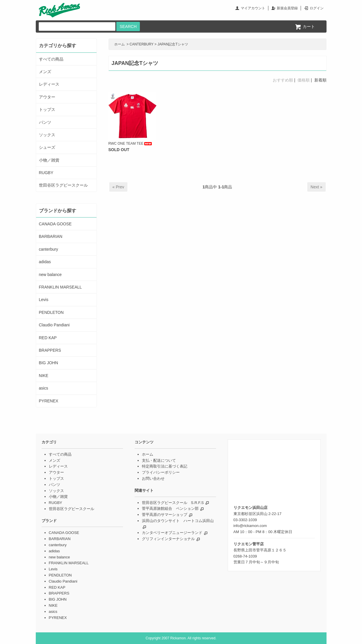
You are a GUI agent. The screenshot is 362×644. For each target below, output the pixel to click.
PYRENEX (49, 401)
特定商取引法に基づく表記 (165, 466)
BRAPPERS (50, 350)
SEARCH (128, 26)
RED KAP (48, 338)
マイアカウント (253, 8)
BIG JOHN (49, 363)
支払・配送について (159, 460)
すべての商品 (51, 59)
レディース (49, 84)
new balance (50, 275)
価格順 (304, 80)
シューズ (47, 147)
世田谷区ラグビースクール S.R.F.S (173, 503)
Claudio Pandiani (54, 325)
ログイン (317, 8)
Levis (44, 300)
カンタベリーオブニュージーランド (172, 533)
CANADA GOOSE (55, 224)
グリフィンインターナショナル (168, 539)
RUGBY (46, 173)
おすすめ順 (283, 80)
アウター (47, 97)
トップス (47, 109)
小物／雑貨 (49, 160)
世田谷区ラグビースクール (63, 185)
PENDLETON (51, 312)
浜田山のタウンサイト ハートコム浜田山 (178, 521)
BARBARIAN (51, 236)
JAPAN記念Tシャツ (173, 44)
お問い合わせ (153, 478)
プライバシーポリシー (161, 472)
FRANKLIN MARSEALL (60, 287)
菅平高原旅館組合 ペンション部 (170, 508)
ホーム (120, 44)
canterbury (49, 249)
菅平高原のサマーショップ (165, 515)
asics (44, 388)
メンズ (45, 72)
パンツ (45, 122)
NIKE (44, 376)
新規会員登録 (287, 8)
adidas (45, 262)
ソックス (47, 135)
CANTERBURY (142, 44)
